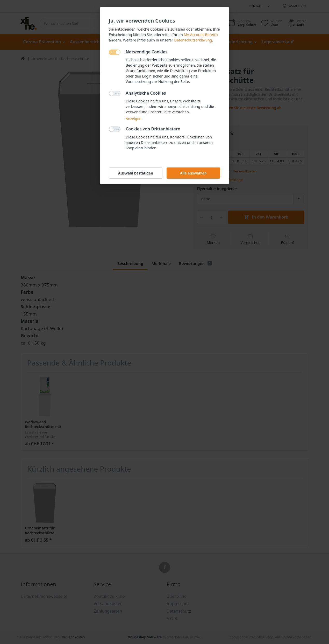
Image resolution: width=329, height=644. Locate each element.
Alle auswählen (193, 173)
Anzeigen (134, 119)
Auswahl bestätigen (136, 173)
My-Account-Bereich (201, 35)
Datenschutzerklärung (193, 40)
